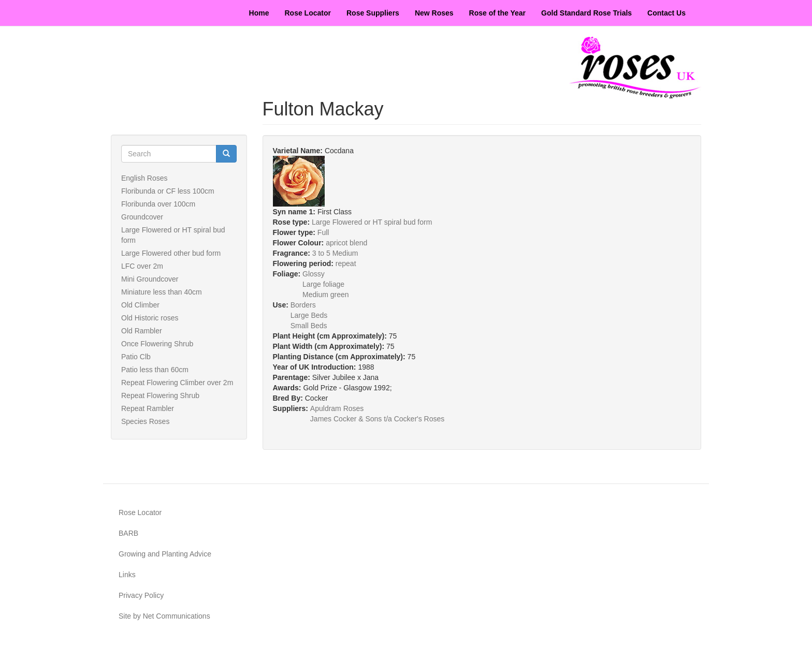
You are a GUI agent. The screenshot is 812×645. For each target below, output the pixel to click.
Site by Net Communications (164, 616)
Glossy (314, 274)
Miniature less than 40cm (162, 292)
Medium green (326, 295)
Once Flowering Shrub (157, 344)
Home (259, 13)
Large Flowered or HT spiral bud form (372, 222)
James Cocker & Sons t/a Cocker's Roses (377, 419)
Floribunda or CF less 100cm (168, 191)
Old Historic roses (150, 318)
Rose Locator (308, 13)
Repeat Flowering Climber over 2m (177, 383)
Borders (303, 305)
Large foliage (323, 284)
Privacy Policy (141, 595)
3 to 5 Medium (335, 253)
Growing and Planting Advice (165, 554)
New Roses (434, 13)
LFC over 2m (142, 266)
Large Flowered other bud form (171, 253)
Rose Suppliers (373, 13)
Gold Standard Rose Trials (586, 13)
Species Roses (145, 421)
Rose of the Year (497, 13)
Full (323, 232)
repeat (346, 263)
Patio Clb (136, 357)
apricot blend (346, 243)
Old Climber (140, 305)
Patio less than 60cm (155, 370)
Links (127, 575)
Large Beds (309, 315)
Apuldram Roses (337, 408)
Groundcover (142, 217)
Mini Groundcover (150, 279)
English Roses (144, 178)
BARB (128, 533)
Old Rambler (142, 331)
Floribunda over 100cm (158, 204)
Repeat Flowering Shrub (160, 395)
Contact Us (666, 13)
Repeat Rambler (148, 408)
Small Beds (309, 326)
